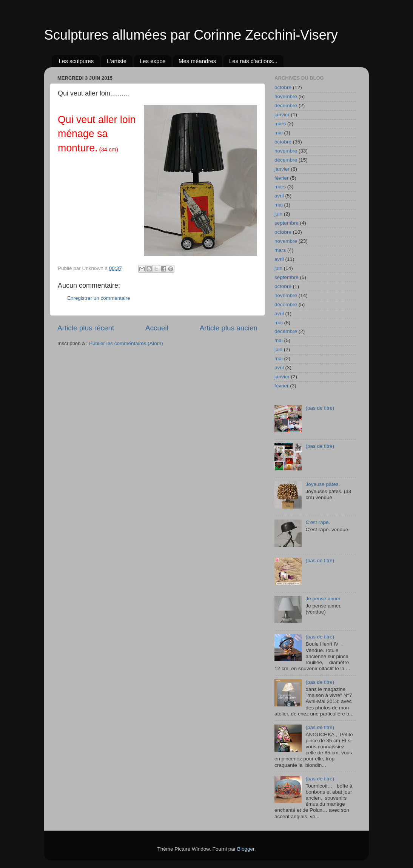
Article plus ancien (229, 328)
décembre (286, 106)
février (282, 178)
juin (278, 214)
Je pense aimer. (323, 599)
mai (279, 133)
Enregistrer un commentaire (99, 298)
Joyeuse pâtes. (323, 484)
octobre (283, 87)
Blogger (246, 849)
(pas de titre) (320, 408)
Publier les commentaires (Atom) (126, 343)
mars (280, 124)
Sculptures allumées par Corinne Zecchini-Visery (191, 35)
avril (279, 196)
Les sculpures (76, 61)
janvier (282, 115)
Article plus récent (86, 328)
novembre (286, 96)
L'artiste (117, 61)
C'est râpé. (318, 522)
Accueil (157, 328)
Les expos (153, 61)
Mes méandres (197, 61)
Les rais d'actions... (253, 61)
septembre (287, 223)
